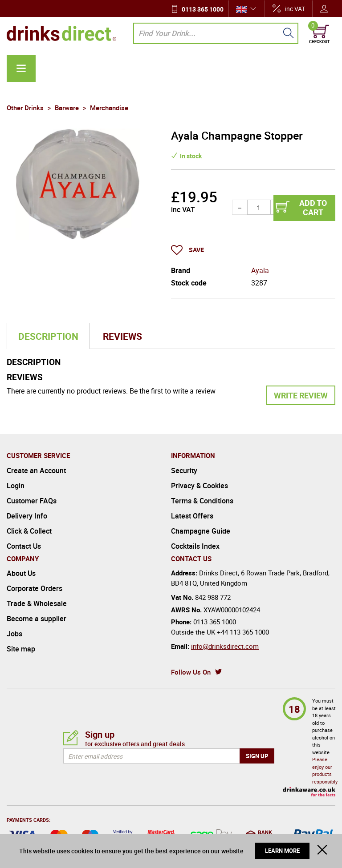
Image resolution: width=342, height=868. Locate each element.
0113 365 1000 (203, 9)
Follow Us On (191, 672)
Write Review (301, 395)
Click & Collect (29, 531)
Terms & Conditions (202, 501)
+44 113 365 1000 (243, 632)
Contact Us (24, 546)
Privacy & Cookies (199, 486)
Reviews (122, 336)
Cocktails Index (195, 546)
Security (184, 470)
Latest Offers (192, 516)
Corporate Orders (35, 588)
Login (16, 486)
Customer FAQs (32, 501)
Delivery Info (27, 516)
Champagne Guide (201, 531)
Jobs (14, 634)
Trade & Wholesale (37, 603)
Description (48, 336)
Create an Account (36, 470)
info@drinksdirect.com (225, 646)
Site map (21, 649)
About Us (21, 573)
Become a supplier (37, 619)
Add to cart (313, 208)
